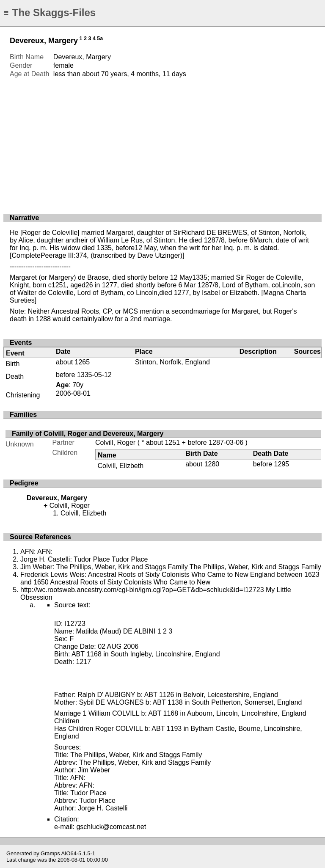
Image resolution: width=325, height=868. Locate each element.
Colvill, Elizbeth (121, 466)
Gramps (50, 853)
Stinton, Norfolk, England (172, 362)
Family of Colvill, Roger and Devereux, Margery (88, 434)
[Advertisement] (162, 142)
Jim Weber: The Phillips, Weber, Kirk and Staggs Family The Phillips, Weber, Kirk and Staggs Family (171, 567)
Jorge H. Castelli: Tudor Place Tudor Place (84, 559)
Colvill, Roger (115, 442)
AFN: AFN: (36, 552)
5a (100, 39)
